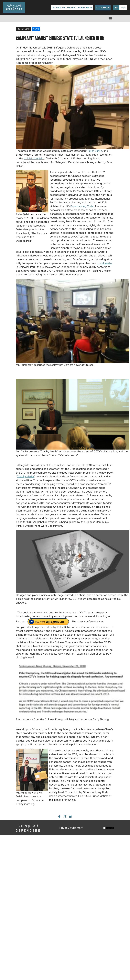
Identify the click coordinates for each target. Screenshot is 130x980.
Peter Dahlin (95, 151)
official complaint (34, 158)
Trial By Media (25, 476)
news (36, 29)
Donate (105, 7)
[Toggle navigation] (110, 19)
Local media (105, 263)
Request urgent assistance (74, 7)
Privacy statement (71, 828)
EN (116, 7)
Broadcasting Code (82, 206)
